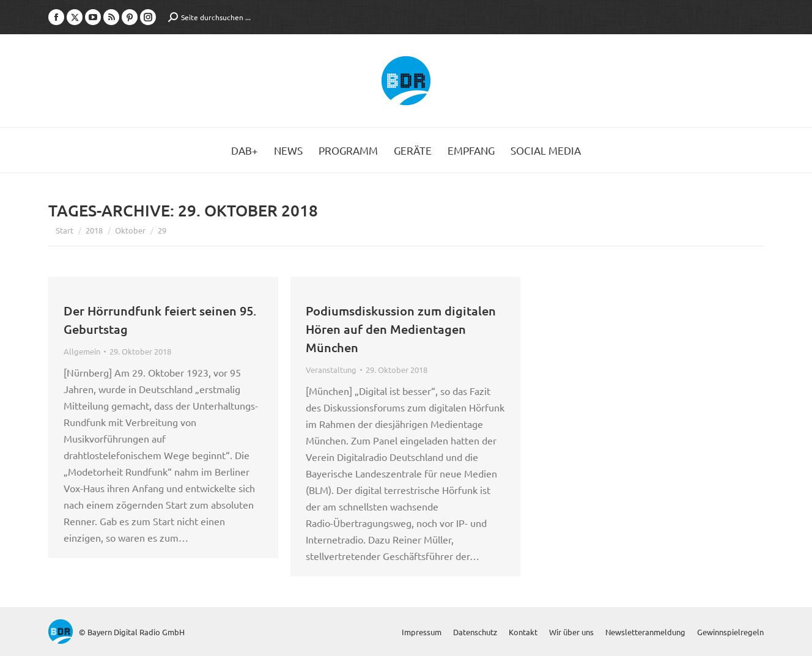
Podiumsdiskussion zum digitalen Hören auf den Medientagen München (401, 329)
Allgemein (82, 351)
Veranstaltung (331, 370)
